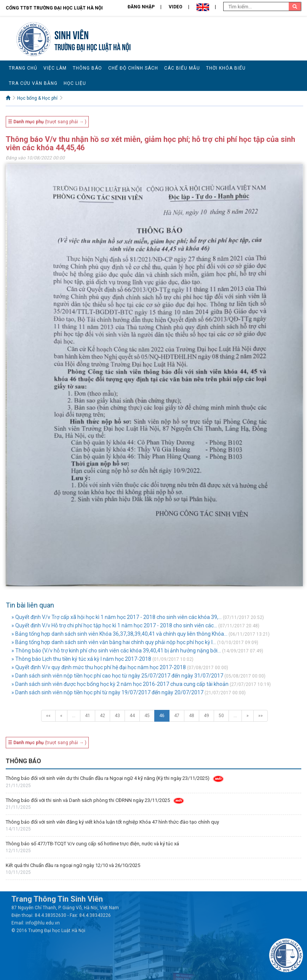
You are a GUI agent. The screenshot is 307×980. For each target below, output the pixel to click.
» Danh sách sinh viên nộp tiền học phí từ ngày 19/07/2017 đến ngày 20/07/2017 (107, 692)
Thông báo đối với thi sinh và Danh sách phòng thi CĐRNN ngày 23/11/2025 (88, 800)
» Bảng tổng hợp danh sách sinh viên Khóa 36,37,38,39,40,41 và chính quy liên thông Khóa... (119, 634)
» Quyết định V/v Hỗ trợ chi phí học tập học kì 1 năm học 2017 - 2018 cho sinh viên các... (114, 625)
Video (176, 7)
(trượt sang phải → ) (47, 122)
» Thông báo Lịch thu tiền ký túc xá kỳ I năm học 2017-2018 (81, 659)
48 (192, 716)
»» (261, 716)
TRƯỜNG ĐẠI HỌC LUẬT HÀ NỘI (93, 46)
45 (147, 716)
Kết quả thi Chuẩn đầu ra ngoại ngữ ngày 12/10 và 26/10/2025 (73, 865)
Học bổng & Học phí (37, 98)
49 (206, 716)
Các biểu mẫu (182, 68)
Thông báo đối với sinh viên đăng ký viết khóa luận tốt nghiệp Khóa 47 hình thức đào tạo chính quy (112, 822)
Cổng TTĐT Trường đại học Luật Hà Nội (54, 8)
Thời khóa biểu (226, 68)
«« (48, 716)
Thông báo (87, 68)
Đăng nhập (141, 7)
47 (177, 716)
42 (102, 716)
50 (221, 716)
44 (132, 716)
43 (117, 716)
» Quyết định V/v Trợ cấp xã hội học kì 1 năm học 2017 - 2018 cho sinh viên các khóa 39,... (117, 617)
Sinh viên (72, 34)
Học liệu (75, 83)
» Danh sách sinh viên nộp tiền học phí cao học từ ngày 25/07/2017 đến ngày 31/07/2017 (117, 676)
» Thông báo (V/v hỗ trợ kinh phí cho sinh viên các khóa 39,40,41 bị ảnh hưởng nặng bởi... (116, 651)
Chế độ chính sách (133, 68)
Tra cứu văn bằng (33, 83)
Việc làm (55, 68)
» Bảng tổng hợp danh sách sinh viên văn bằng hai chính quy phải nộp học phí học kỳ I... (114, 642)
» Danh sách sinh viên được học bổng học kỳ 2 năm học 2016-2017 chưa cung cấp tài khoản (120, 684)
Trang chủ (23, 68)
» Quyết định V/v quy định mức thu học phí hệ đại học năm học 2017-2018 (99, 667)
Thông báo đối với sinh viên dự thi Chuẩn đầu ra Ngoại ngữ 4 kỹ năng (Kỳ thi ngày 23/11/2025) (108, 778)
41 (88, 716)
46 (162, 716)
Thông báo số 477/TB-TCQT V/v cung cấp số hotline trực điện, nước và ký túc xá (92, 844)
